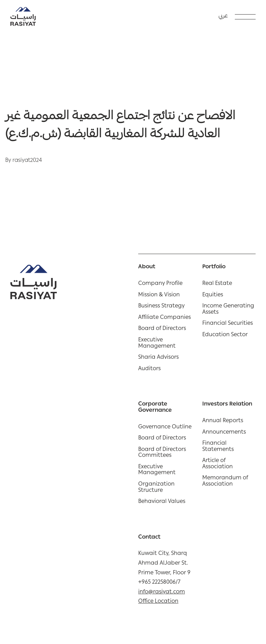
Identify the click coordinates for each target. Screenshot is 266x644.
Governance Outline (165, 428)
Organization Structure (156, 488)
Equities (213, 296)
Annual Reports (223, 421)
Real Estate (217, 284)
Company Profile (160, 284)
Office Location (158, 602)
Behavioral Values (162, 502)
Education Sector (225, 336)
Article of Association (218, 464)
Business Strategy (161, 307)
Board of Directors (162, 329)
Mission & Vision (159, 296)
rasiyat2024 (27, 161)
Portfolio (214, 268)
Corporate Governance (155, 408)
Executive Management (157, 344)
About (147, 268)
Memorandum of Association (225, 482)
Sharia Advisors (158, 358)
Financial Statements (218, 447)
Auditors (149, 369)
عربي (223, 16)
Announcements (224, 433)
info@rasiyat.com (162, 592)
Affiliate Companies (165, 318)
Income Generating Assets (228, 310)
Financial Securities (228, 324)
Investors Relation (227, 405)
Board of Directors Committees (162, 453)
